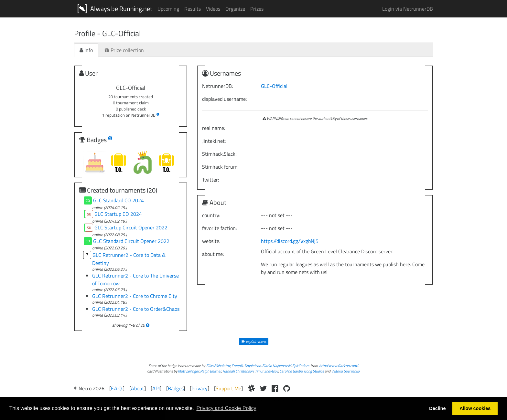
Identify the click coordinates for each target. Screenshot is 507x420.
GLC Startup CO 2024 (118, 214)
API (156, 388)
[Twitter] (263, 388)
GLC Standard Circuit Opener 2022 (131, 241)
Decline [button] (437, 408)
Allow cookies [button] (475, 408)
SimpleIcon (253, 366)
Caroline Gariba (291, 371)
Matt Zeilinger (188, 371)
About (138, 388)
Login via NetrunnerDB (408, 9)
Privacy (200, 388)
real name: (214, 128)
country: (211, 215)
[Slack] (251, 388)
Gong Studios (314, 371)
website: (211, 241)
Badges (176, 388)
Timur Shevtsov (266, 371)
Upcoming (168, 9)
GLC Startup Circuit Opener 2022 (131, 227)
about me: (213, 254)
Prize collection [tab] (124, 50)
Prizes (257, 9)
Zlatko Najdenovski (277, 366)
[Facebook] (275, 388)
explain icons (254, 341)
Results (193, 9)
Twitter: (210, 180)
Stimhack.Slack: (219, 154)
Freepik (237, 366)
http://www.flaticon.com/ (339, 366)
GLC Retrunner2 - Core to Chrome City (135, 296)
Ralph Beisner (211, 371)
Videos (213, 9)
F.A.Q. (117, 388)
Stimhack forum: (220, 167)
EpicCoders (301, 366)
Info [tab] (86, 50)
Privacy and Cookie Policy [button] (226, 408)
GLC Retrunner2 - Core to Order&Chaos (136, 309)
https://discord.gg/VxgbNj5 (290, 241)
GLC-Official (274, 86)
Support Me (228, 388)
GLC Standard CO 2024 (119, 200)
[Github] (287, 388)
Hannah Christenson (238, 371)
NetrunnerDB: (217, 86)
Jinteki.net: (214, 141)
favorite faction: (219, 228)
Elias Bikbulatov (218, 366)
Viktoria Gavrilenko (345, 371)
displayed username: (224, 99)
